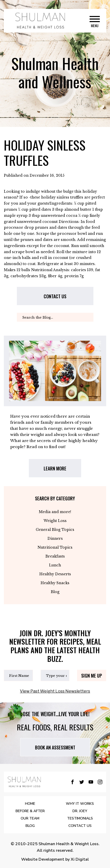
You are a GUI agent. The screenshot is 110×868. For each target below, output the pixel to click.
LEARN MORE (55, 468)
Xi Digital (80, 859)
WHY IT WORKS (80, 804)
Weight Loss (55, 521)
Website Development (43, 859)
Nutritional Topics (55, 547)
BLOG (30, 826)
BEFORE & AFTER (30, 811)
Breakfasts (55, 556)
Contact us (55, 296)
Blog (55, 592)
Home (30, 804)
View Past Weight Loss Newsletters (55, 691)
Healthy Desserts (55, 574)
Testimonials (80, 818)
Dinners (55, 538)
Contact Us (80, 826)
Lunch (55, 565)
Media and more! (55, 512)
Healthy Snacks (55, 583)
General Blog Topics (55, 530)
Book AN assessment (55, 747)
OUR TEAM (30, 818)
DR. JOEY (80, 811)
